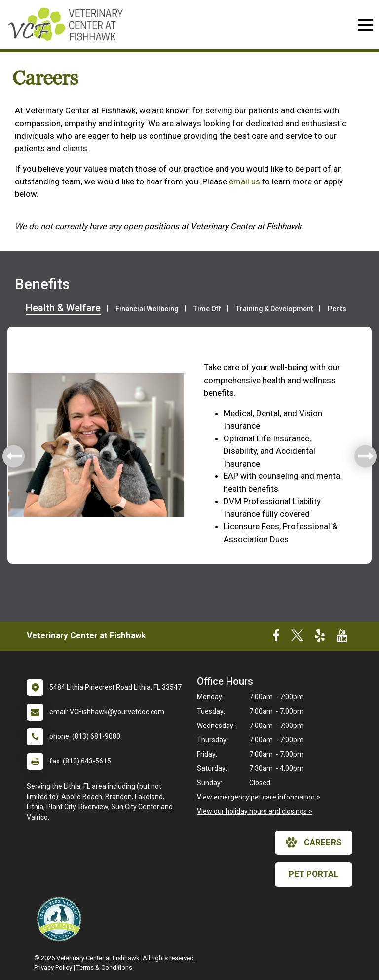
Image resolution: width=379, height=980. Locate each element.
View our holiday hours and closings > (255, 811)
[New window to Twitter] (297, 638)
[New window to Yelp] (320, 638)
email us (245, 181)
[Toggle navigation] (365, 25)
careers (314, 842)
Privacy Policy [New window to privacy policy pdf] (53, 967)
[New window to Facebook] (276, 638)
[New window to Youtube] (342, 638)
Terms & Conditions (104, 967)
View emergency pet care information (256, 797)
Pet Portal (314, 874)
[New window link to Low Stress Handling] (61, 919)
